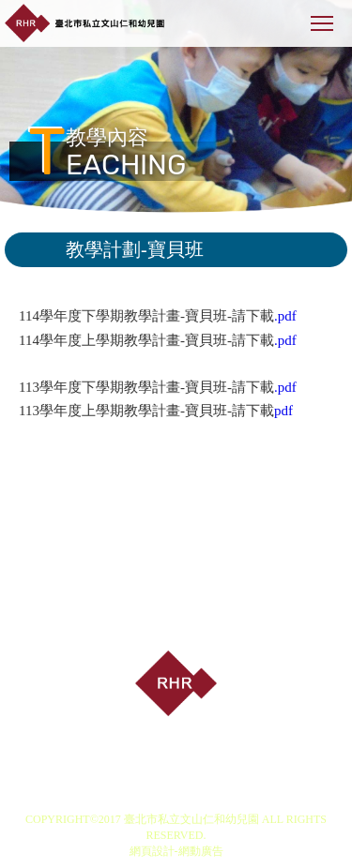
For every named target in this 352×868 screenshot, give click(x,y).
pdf (283, 411)
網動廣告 (201, 851)
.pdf (285, 316)
